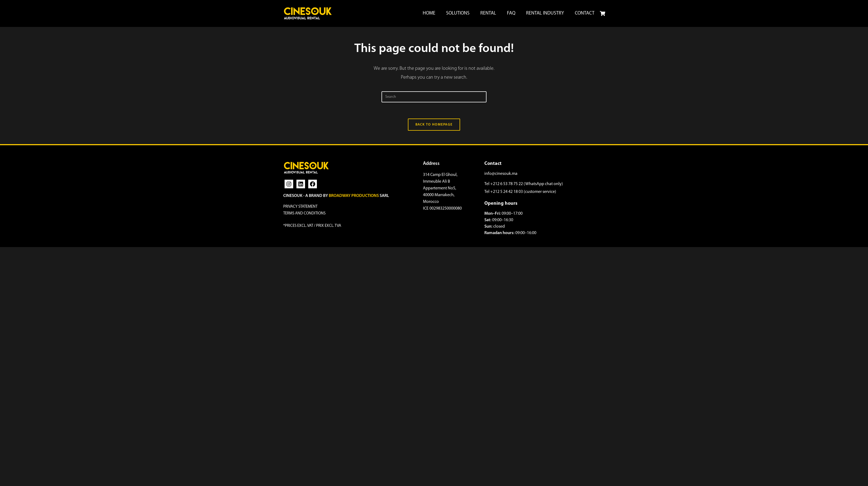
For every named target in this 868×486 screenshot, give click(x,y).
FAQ (511, 13)
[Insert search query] (434, 97)
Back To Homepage (434, 125)
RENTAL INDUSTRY (545, 13)
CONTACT (585, 13)
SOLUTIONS (458, 13)
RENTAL (488, 13)
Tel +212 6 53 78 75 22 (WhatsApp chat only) (524, 184)
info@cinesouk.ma (501, 174)
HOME (429, 13)
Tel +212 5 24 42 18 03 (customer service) (520, 192)
